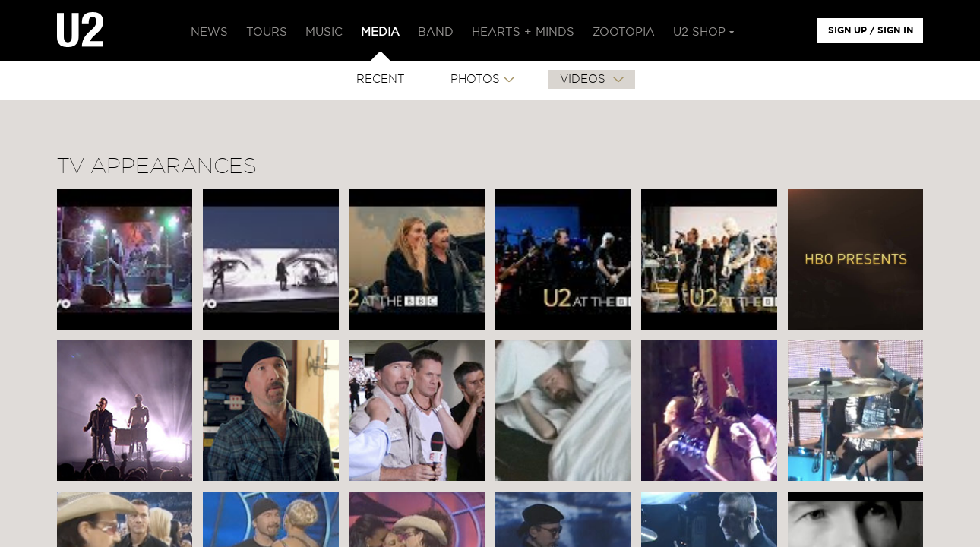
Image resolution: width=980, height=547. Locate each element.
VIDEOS (585, 79)
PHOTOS (475, 79)
